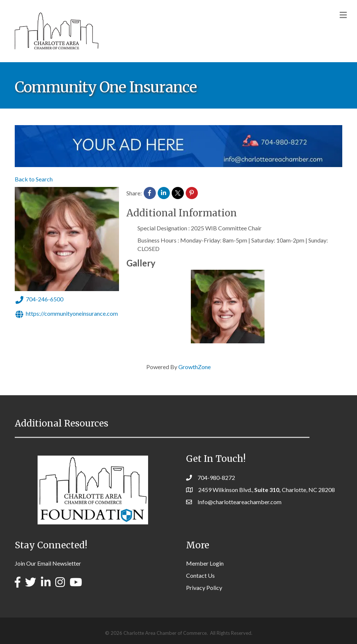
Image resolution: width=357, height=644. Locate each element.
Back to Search (34, 179)
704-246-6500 (39, 300)
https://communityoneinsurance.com (66, 314)
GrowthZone (195, 367)
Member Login (205, 563)
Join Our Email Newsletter (48, 563)
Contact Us (200, 575)
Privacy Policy (204, 588)
